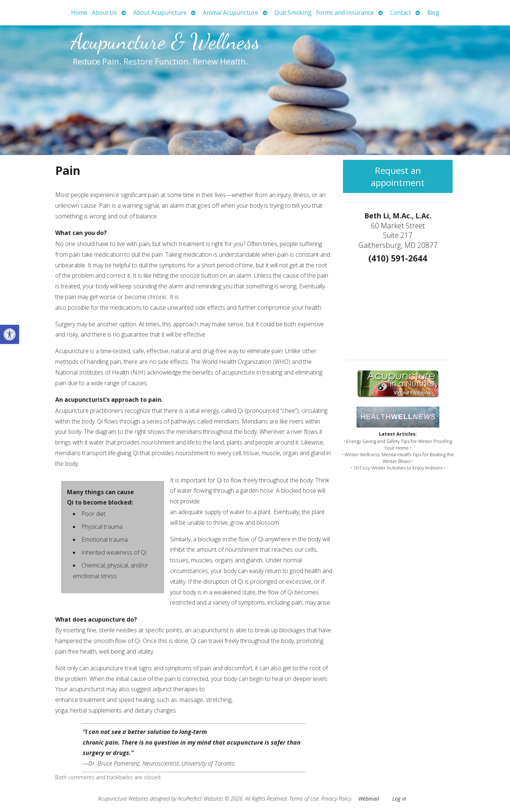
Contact (401, 13)
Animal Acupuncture (231, 13)
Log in (399, 799)
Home (79, 13)
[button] (10, 334)
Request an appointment (398, 176)
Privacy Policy (336, 799)
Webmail (369, 799)
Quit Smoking (293, 13)
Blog (433, 13)
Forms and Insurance (345, 13)
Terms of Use (304, 799)
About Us (104, 13)
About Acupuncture (160, 13)
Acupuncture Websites (123, 799)
